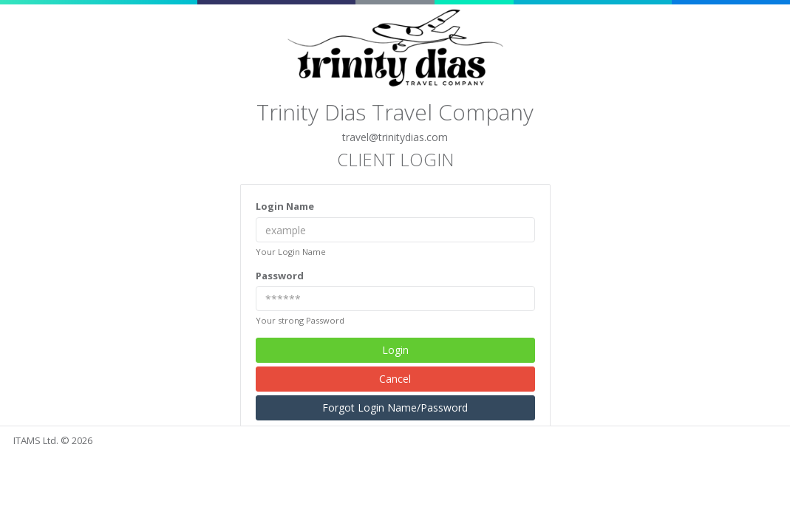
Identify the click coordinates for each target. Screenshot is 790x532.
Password (280, 276)
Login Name (285, 206)
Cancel (395, 379)
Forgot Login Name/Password (395, 407)
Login (395, 350)
